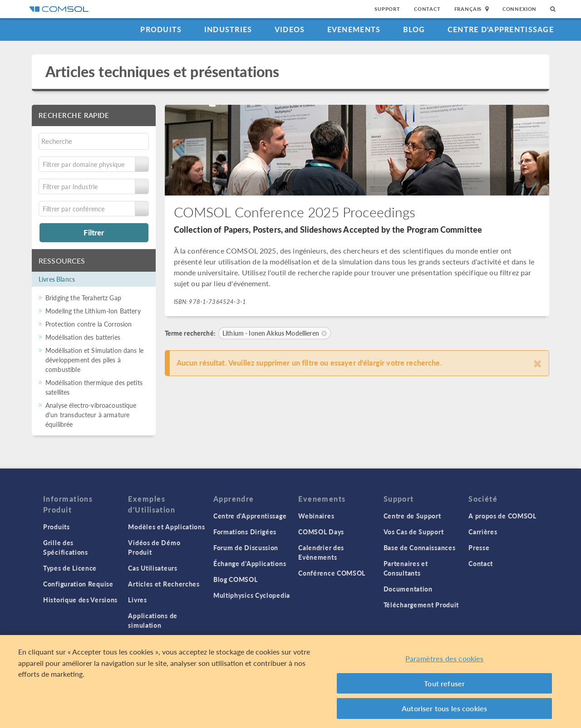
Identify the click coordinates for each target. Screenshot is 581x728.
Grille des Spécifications (66, 547)
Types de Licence (70, 568)
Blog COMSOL (236, 579)
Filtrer (94, 232)
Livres (137, 600)
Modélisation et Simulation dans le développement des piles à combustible (94, 360)
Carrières (483, 532)
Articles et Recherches (164, 584)
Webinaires (316, 516)
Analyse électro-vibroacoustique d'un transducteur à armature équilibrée (91, 415)
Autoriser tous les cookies (444, 709)
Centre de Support (412, 516)
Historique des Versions (80, 600)
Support (387, 9)
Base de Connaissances (420, 547)
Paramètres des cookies (445, 659)
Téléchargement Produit (421, 605)
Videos (290, 29)
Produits (161, 29)
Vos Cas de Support (414, 532)
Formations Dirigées (245, 532)
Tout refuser (444, 683)
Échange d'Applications (250, 563)
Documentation (408, 589)
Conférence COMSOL (332, 573)
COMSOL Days (321, 532)
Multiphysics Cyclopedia (252, 595)
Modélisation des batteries (83, 337)
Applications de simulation (153, 620)
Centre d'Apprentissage (501, 29)
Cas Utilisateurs (153, 568)
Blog (414, 29)
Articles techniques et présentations (162, 71)
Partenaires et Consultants (406, 568)
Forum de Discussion (246, 547)
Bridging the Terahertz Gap (83, 298)
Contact (427, 9)
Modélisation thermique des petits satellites (94, 387)
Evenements (354, 29)
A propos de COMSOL (502, 516)
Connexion (519, 9)
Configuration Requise (78, 584)
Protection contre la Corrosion (89, 324)
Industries (228, 29)
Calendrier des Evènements (321, 552)
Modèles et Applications (166, 527)
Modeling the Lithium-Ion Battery (93, 311)
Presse (479, 547)
